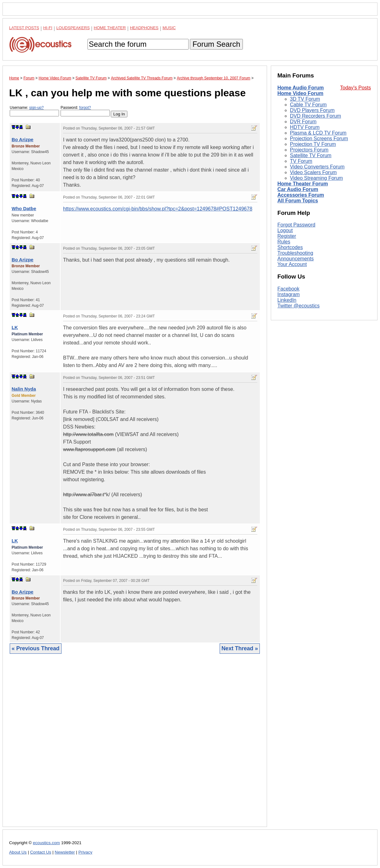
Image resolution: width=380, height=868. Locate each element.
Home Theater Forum (303, 184)
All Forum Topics (298, 201)
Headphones (144, 28)
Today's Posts (356, 88)
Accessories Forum (301, 195)
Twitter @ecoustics (299, 306)
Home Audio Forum (301, 88)
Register (287, 236)
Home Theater (110, 28)
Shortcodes (290, 247)
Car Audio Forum (298, 189)
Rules (284, 242)
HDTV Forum (305, 127)
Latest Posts (24, 28)
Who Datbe (24, 208)
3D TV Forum (305, 99)
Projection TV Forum (313, 144)
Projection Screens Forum (319, 138)
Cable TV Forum (308, 105)
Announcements (296, 259)
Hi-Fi (48, 28)
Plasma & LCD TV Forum (318, 133)
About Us (18, 852)
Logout (285, 230)
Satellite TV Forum (311, 155)
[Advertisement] (135, 745)
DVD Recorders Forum (316, 116)
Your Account (292, 264)
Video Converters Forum (317, 167)
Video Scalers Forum (313, 172)
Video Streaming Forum (316, 178)
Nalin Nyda (24, 389)
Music (169, 28)
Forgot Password (296, 225)
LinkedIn (287, 300)
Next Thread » (240, 648)
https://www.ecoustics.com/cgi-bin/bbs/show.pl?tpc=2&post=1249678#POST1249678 (158, 209)
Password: (85, 111)
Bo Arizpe (22, 139)
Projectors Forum (309, 150)
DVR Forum (303, 122)
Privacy (86, 852)
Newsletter (65, 852)
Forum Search (216, 44)
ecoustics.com (46, 843)
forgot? (85, 108)
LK (15, 327)
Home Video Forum (300, 93)
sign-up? (36, 108)
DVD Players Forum (312, 110)
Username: (34, 111)
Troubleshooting (295, 253)
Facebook (288, 289)
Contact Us (41, 852)
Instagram (289, 294)
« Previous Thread (36, 648)
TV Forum (301, 161)
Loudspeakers (73, 28)
